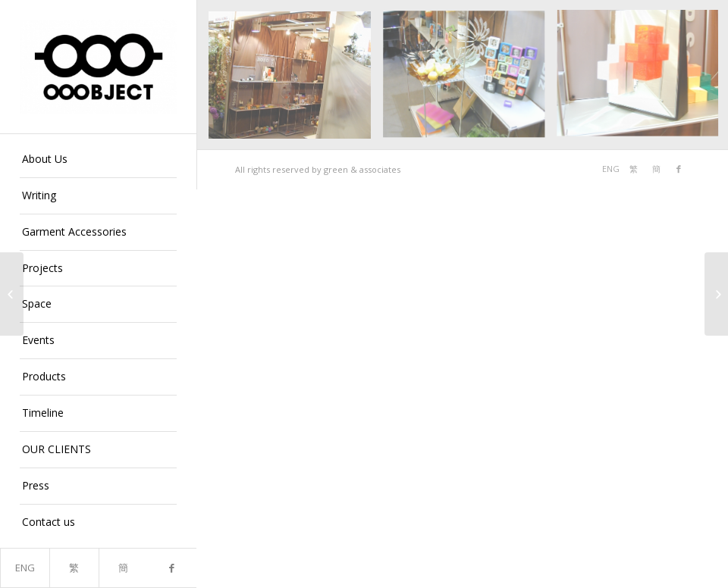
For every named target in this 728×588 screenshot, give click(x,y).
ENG (25, 568)
